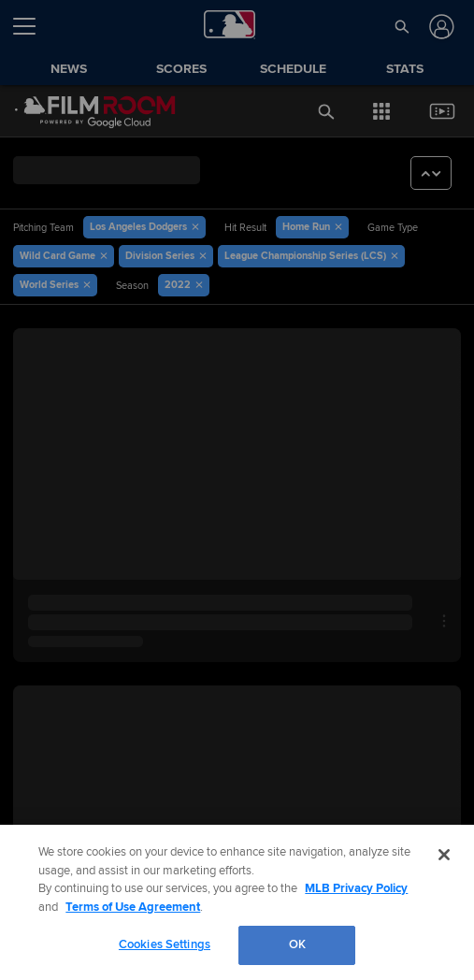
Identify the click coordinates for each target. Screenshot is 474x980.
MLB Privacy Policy (356, 888)
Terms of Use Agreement (133, 907)
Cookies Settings (165, 944)
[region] (237, 902)
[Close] (444, 855)
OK (297, 944)
